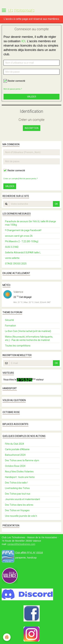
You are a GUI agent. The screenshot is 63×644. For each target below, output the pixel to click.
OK (56, 204)
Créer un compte (11, 179)
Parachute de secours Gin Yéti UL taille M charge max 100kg (30, 223)
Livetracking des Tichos (17, 488)
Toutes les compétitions (18, 346)
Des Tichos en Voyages (17, 510)
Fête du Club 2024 (15, 444)
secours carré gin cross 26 (19, 236)
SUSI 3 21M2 (12, 247)
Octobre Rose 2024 (15, 466)
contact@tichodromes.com (21, 544)
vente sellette (12, 258)
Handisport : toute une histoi (20, 477)
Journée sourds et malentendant (23, 499)
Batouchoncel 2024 (15, 455)
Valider (32, 97)
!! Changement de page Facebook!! (23, 230)
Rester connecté (14, 81)
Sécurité (9, 320)
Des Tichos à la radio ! (16, 483)
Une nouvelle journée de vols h (21, 516)
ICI (23, 41)
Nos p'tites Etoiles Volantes (19, 472)
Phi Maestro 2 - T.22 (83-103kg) (22, 241)
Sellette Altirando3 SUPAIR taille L (23, 252)
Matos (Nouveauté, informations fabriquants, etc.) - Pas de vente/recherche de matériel (29, 338)
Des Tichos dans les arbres (19, 505)
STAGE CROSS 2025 (16, 264)
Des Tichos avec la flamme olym (22, 460)
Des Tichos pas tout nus (18, 494)
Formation (10, 326)
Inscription (32, 128)
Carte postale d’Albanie (17, 449)
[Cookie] (7, 637)
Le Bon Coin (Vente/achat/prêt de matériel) (28, 331)
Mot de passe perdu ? (13, 89)
